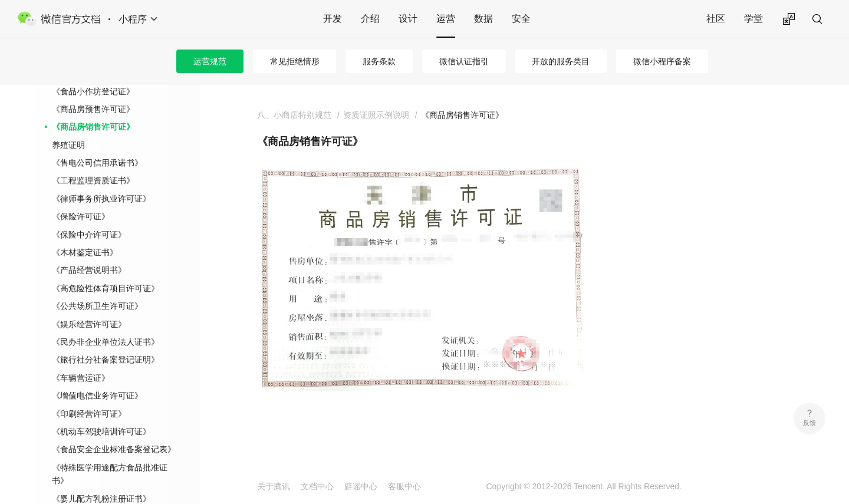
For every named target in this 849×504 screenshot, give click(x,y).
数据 (483, 19)
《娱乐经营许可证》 (89, 324)
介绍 (370, 19)
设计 (408, 19)
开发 (333, 19)
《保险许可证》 (81, 216)
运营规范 (210, 61)
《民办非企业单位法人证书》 (106, 342)
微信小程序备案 (662, 61)
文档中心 (317, 486)
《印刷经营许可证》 (89, 414)
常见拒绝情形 (295, 61)
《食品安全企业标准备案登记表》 (114, 449)
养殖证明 (68, 145)
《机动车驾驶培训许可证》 (101, 431)
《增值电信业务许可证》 (97, 396)
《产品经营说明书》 (89, 270)
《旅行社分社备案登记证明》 (106, 360)
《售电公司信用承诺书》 (97, 163)
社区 (716, 19)
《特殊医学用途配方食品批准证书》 (110, 474)
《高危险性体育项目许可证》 (106, 288)
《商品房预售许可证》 (93, 109)
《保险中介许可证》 (89, 235)
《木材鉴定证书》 (85, 252)
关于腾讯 (274, 486)
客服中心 (404, 486)
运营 (446, 19)
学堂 (753, 19)
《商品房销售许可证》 (93, 127)
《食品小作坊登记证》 (93, 91)
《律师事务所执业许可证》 (101, 199)
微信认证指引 (464, 61)
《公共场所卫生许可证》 (97, 306)
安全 (521, 19)
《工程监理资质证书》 (93, 180)
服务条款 (379, 61)
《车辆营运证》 (81, 378)
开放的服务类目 (561, 61)
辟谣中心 (361, 486)
